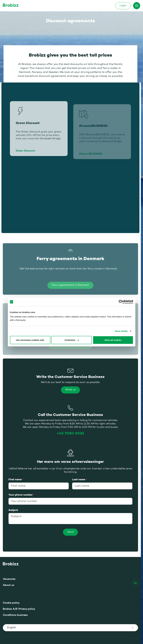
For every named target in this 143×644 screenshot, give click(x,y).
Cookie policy (11, 603)
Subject (13, 510)
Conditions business (15, 615)
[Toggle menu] (137, 6)
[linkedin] (135, 583)
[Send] (71, 532)
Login (123, 6)
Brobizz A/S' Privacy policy (19, 609)
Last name (80, 480)
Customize (72, 340)
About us (9, 585)
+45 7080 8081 (70, 433)
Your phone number (21, 495)
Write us (71, 390)
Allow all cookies (113, 340)
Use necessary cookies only (30, 340)
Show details (121, 331)
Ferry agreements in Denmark (70, 289)
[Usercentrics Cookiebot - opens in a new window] (121, 302)
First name (16, 480)
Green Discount (25, 155)
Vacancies (9, 579)
